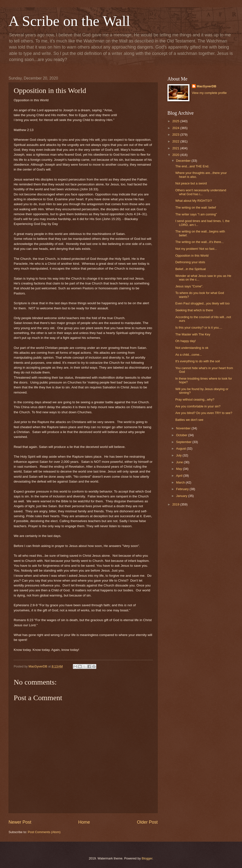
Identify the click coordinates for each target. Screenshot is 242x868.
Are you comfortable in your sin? (198, 406)
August (181, 449)
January (182, 496)
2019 (176, 504)
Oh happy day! (186, 341)
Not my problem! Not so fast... (196, 249)
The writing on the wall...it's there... (199, 242)
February (183, 489)
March (181, 482)
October (182, 435)
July (179, 455)
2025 (176, 121)
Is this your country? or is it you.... (199, 328)
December (184, 161)
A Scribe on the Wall (69, 21)
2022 (176, 141)
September (184, 442)
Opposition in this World (192, 256)
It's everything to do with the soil (198, 361)
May (179, 469)
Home (84, 822)
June (180, 462)
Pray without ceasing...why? (195, 399)
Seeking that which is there (194, 310)
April (180, 476)
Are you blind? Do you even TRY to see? (204, 413)
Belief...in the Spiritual (191, 269)
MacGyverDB (207, 86)
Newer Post (20, 822)
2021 (176, 148)
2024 (176, 128)
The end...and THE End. (192, 166)
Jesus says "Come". (189, 286)
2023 (176, 135)
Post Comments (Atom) (44, 832)
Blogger (147, 858)
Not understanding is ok (192, 348)
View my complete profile (209, 93)
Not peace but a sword (191, 183)
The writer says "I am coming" (196, 214)
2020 (176, 155)
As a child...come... (189, 355)
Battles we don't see (189, 420)
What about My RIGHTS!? (194, 201)
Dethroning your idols (190, 262)
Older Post (147, 822)
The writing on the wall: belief (196, 207)
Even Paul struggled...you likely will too (202, 303)
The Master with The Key (193, 334)
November (184, 428)
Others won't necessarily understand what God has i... (201, 192)
